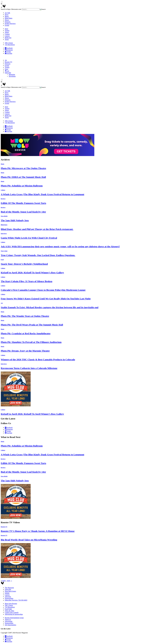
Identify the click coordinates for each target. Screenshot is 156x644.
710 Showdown (10, 45)
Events (7, 25)
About (7, 32)
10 (8, 581)
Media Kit (8, 38)
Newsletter (12, 76)
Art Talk (7, 13)
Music (7, 16)
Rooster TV (9, 62)
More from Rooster (11, 604)
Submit (7, 593)
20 (9, 581)
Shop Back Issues (10, 591)
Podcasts (8, 22)
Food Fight (8, 609)
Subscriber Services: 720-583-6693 (16, 600)
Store (6, 29)
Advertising (9, 621)
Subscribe (8, 73)
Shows (7, 20)
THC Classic (9, 43)
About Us (8, 619)
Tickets (7, 30)
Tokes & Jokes (9, 611)
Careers (7, 36)
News (7, 15)
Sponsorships (9, 598)
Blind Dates (9, 18)
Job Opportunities (10, 625)
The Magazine (9, 588)
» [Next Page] (12, 581)
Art (6, 60)
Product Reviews (10, 24)
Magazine (12, 74)
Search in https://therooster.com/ (11, 9)
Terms (7, 39)
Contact (7, 34)
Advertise (8, 597)
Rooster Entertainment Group (14, 618)
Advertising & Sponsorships (14, 614)
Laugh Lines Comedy (12, 613)
